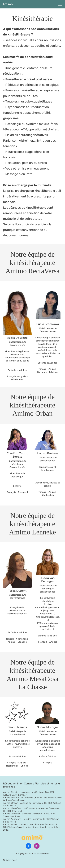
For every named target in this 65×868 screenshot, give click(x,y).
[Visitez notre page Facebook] (28, 846)
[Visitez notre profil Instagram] (37, 846)
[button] (60, 4)
